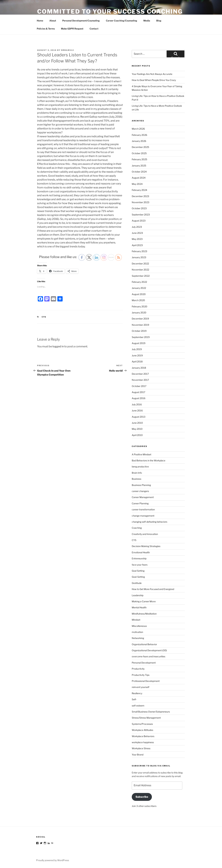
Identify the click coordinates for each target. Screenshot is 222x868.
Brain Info (137, 473)
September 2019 (141, 337)
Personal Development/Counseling (81, 21)
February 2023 (139, 251)
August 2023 (139, 221)
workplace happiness (143, 742)
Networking (138, 638)
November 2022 (140, 270)
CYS (44, 317)
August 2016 (139, 398)
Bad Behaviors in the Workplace (149, 460)
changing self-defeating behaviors (149, 522)
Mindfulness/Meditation (144, 614)
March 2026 (138, 129)
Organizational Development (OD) (149, 650)
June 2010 (137, 423)
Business (137, 479)
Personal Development (144, 663)
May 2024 (137, 184)
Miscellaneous (139, 626)
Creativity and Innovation (145, 534)
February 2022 (139, 282)
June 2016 (137, 410)
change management (143, 516)
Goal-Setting (138, 577)
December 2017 (140, 374)
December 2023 (140, 196)
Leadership (138, 595)
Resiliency (137, 693)
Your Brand (138, 755)
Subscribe (142, 797)
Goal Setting (138, 571)
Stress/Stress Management (146, 718)
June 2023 (137, 233)
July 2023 (137, 227)
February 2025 (139, 159)
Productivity (138, 669)
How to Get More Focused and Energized (153, 589)
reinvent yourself (141, 687)
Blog (159, 21)
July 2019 (137, 349)
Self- (134, 699)
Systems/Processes (142, 724)
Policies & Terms (46, 29)
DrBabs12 (68, 50)
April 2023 (137, 245)
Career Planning (140, 503)
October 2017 (139, 386)
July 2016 (137, 404)
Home (40, 21)
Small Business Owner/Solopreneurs (151, 712)
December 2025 (140, 147)
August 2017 (138, 392)
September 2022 (141, 276)
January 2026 (139, 141)
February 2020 (140, 306)
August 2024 (139, 178)
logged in (58, 346)
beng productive (140, 467)
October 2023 (139, 208)
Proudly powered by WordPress (53, 860)
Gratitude (137, 583)
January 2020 (139, 313)
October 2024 (139, 172)
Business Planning (141, 485)
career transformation (143, 509)
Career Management (143, 497)
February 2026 (139, 135)
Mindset (136, 620)
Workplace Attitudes (142, 730)
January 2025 (139, 166)
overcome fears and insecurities (149, 656)
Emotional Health (141, 552)
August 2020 (139, 294)
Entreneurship (139, 558)
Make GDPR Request (72, 29)
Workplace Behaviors (143, 736)
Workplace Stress (141, 748)
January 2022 (139, 288)
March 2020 (138, 300)
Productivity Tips (141, 675)
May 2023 (137, 239)
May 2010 (137, 429)
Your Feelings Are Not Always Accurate (152, 74)
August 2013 (139, 417)
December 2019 (140, 319)
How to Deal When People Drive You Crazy (154, 80)
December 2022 (140, 264)
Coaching (137, 528)
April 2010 (137, 435)
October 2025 (139, 153)
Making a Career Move (144, 601)
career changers (140, 491)
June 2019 (137, 355)
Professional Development (146, 681)
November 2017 (140, 380)
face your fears (140, 565)
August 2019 (139, 343)
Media (147, 21)
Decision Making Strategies (146, 546)
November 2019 (140, 325)
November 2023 (141, 202)
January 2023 (139, 257)
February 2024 (139, 190)
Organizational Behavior (144, 644)
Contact (94, 29)
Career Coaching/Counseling (122, 21)
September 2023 (141, 215)
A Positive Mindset (141, 454)
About (53, 21)
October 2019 (139, 331)
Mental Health (139, 607)
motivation (137, 632)
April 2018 (137, 362)
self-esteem (138, 706)
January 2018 (139, 368)
